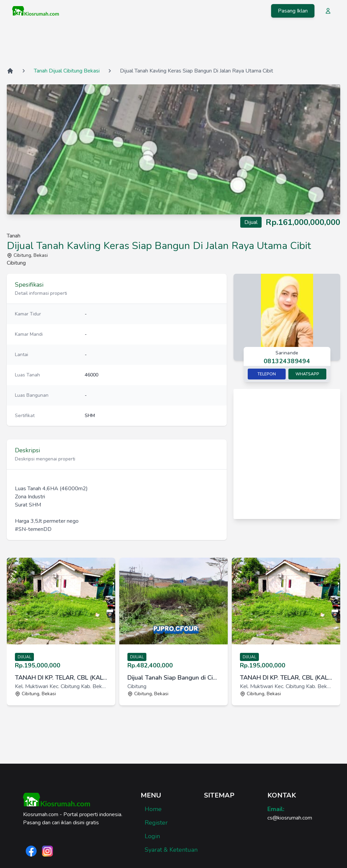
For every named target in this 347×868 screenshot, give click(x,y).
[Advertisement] (173, 44)
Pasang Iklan (293, 11)
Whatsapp (307, 374)
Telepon (267, 374)
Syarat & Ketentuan (171, 850)
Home (153, 809)
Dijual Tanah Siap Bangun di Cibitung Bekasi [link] (173, 678)
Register (156, 823)
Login (152, 836)
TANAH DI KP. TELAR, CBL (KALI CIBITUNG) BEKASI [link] (61, 678)
